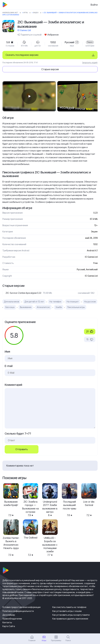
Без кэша (10, 307)
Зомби (59, 307)
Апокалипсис (43, 307)
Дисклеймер (9, 615)
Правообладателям (12, 619)
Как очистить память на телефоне (69, 607)
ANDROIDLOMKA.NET (10, 13)
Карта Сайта (9, 626)
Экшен (36, 13)
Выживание (26, 307)
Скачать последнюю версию (22, 55)
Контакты (7, 622)
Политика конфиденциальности (18, 611)
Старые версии (50, 69)
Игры (26, 13)
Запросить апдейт (90, 63)
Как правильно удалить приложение (70, 619)
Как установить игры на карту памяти (71, 615)
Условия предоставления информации (21, 607)
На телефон (55, 302)
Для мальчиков (11, 302)
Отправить (22, 449)
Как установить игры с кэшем (67, 611)
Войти (94, 5)
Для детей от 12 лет (34, 302)
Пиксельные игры (76, 307)
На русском (90, 302)
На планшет (73, 302)
